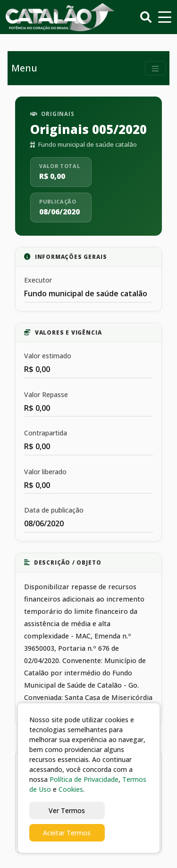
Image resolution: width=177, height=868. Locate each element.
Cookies (71, 789)
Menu (24, 68)
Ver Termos (67, 810)
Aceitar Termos (67, 833)
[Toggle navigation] (155, 68)
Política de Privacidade (84, 779)
